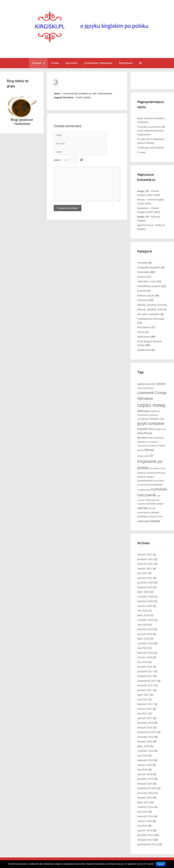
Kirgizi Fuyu (161, 429)
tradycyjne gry (152, 500)
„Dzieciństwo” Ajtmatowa (98, 63)
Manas (149, 450)
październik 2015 (147, 788)
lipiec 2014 (143, 802)
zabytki (160, 504)
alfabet (161, 384)
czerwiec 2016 (145, 751)
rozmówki (159, 489)
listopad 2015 (145, 784)
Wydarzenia (144, 350)
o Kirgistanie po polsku (150, 461)
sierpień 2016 (145, 741)
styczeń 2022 (145, 554)
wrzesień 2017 (146, 685)
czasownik (146, 393)
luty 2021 (142, 573)
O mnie (55, 63)
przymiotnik (143, 485)
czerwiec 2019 (145, 620)
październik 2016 (147, 732)
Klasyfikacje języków (149, 286)
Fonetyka (143, 263)
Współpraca (126, 63)
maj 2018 (143, 648)
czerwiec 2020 (145, 597)
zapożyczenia (155, 516)
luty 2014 (142, 826)
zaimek (142, 508)
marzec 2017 (145, 709)
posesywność (145, 480)
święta (155, 521)
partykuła (142, 473)
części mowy (151, 405)
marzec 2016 (145, 765)
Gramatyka (143, 272)
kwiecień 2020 (145, 601)
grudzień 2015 (145, 779)
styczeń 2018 (145, 667)
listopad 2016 (145, 727)
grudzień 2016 (145, 723)
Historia (142, 277)
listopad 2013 (145, 840)
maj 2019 (143, 625)
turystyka (141, 504)
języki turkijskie (151, 424)
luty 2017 (142, 713)
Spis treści (71, 63)
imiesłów (154, 419)
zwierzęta (143, 521)
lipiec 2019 (143, 615)
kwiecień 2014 (145, 816)
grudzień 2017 (145, 671)
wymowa (151, 504)
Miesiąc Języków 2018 (150, 309)
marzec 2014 (145, 821)
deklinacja (143, 411)
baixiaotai (143, 208)
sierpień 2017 (145, 690)
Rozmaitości (144, 327)
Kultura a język (146, 295)
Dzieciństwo (143, 415)
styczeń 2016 (145, 774)
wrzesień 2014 (146, 793)
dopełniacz (155, 411)
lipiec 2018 (143, 639)
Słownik (37, 63)
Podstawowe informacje (151, 319)
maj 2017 (143, 699)
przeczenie (159, 481)
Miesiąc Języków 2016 (150, 305)
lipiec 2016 (143, 746)
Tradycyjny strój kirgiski (150, 148)
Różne (141, 332)
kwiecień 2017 (145, 704)
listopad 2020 (145, 587)
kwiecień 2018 (145, 653)
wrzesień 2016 (146, 737)
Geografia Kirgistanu (149, 267)
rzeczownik (147, 495)
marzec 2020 (145, 606)
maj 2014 (143, 812)
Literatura (143, 300)
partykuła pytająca (146, 477)
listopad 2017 (145, 676)
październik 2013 (147, 844)
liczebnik (152, 446)
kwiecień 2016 (145, 760)
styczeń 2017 (145, 718)
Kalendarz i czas (147, 281)
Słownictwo (144, 337)
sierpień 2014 (145, 798)
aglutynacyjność (147, 384)
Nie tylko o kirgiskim (149, 314)
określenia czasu (158, 468)
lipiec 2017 (143, 695)
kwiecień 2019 (145, 629)
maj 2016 (143, 756)
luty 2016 (142, 769)
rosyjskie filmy (144, 490)
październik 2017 (147, 681)
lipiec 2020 (143, 592)
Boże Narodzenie (145, 388)
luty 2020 (142, 610)
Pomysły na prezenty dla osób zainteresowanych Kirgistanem (151, 131)
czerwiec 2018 (145, 643)
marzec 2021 (145, 568)
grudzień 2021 (145, 559)
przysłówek (156, 484)
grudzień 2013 (145, 835)
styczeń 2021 (145, 578)
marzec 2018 (145, 657)
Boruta (141, 200)
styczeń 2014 (145, 830)
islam (162, 419)
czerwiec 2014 (145, 807)
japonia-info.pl (145, 225)
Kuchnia (142, 291)
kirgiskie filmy (146, 429)
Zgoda (161, 864)
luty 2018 (142, 662)
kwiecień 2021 (145, 564)
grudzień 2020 (145, 582)
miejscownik (143, 456)
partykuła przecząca (156, 473)
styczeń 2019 (145, 634)
